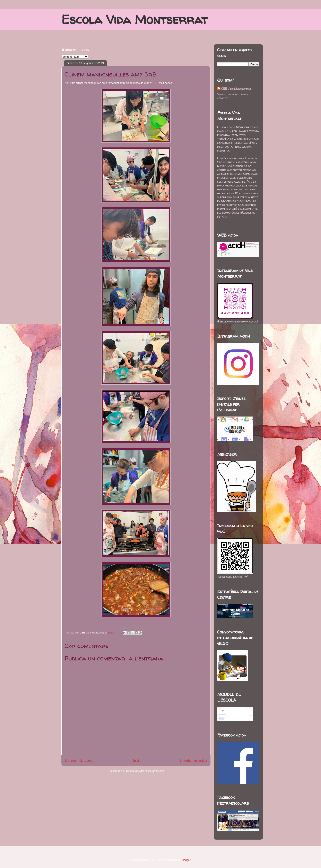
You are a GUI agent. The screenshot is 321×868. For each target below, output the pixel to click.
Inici (136, 761)
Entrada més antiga (193, 761)
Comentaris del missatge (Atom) (145, 771)
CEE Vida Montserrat (236, 89)
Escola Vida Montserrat (134, 19)
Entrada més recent (79, 761)
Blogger (186, 860)
